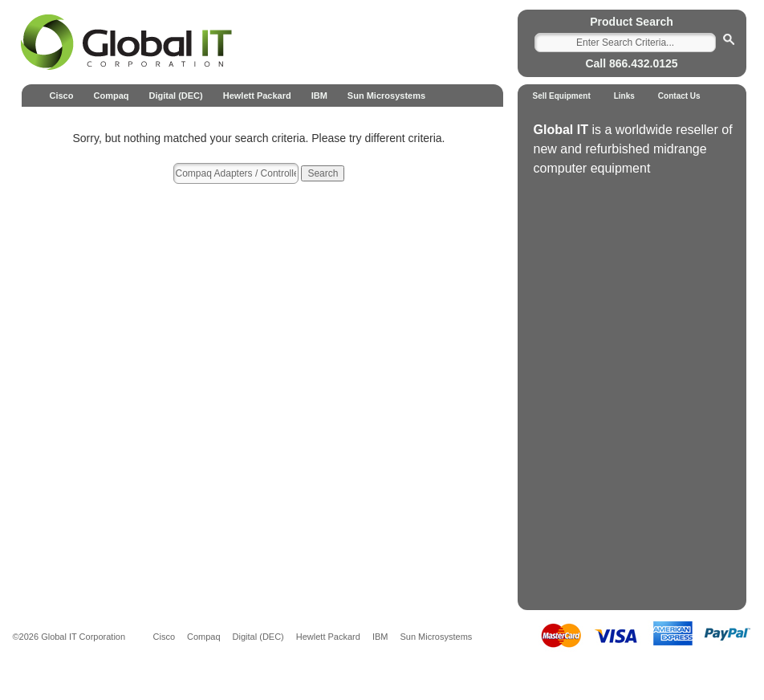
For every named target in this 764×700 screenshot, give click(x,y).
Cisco (62, 96)
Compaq (111, 96)
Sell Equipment (562, 96)
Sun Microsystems (386, 96)
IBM (319, 96)
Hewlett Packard (257, 96)
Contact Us (679, 96)
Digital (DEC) (175, 96)
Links (624, 96)
